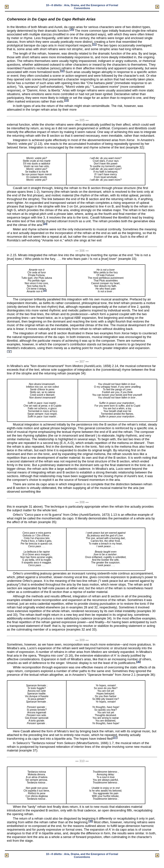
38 (91, 821)
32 (62, 71)
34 (45, 224)
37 (115, 738)
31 (94, 44)
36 (138, 662)
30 (72, 30)
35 (45, 290)
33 (66, 100)
